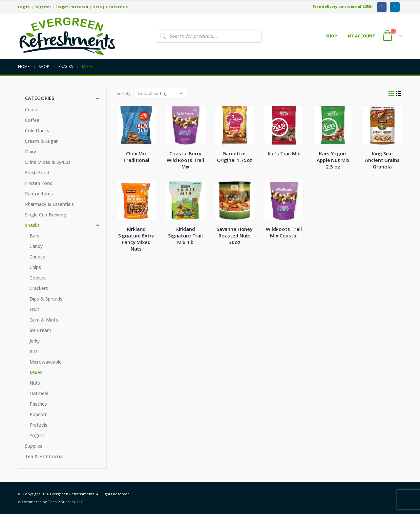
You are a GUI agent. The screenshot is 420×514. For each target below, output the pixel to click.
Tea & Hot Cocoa (44, 456)
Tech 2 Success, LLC (65, 502)
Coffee (32, 120)
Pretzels (38, 425)
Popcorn (39, 414)
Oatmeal (39, 393)
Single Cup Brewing (46, 215)
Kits (34, 351)
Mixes (36, 372)
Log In (24, 7)
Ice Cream (40, 330)
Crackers (39, 288)
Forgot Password (72, 7)
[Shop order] (161, 93)
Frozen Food (39, 183)
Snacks (32, 225)
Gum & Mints (44, 320)
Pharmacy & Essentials (49, 204)
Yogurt (37, 435)
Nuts (35, 383)
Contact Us (117, 7)
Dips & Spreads (46, 299)
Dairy (31, 152)
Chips (35, 267)
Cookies (38, 278)
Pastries (38, 404)
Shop (331, 36)
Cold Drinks (37, 131)
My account (361, 36)
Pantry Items (39, 194)
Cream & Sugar (41, 141)
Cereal (32, 110)
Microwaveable (46, 362)
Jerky (35, 341)
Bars (34, 236)
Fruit (34, 309)
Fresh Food (37, 173)
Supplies (34, 446)
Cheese (37, 257)
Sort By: (124, 93)
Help (97, 7)
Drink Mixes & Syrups (48, 162)
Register (43, 7)
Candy (36, 246)
